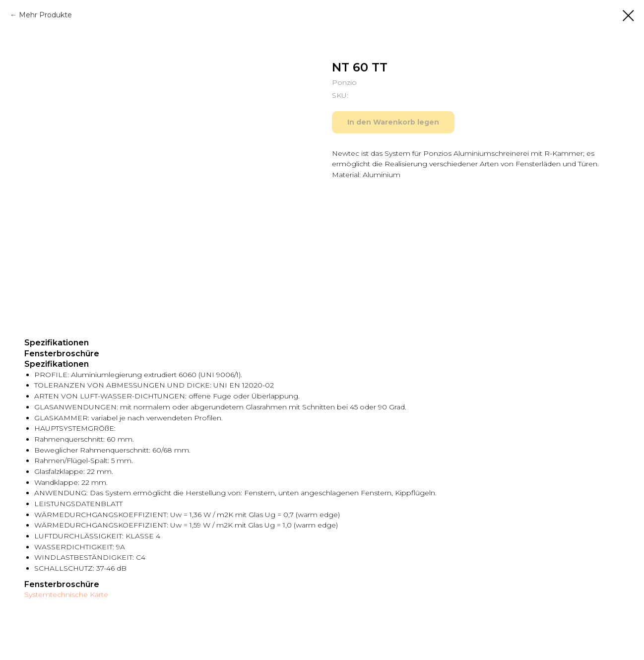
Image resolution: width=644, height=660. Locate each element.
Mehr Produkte (45, 15)
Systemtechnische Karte (66, 594)
